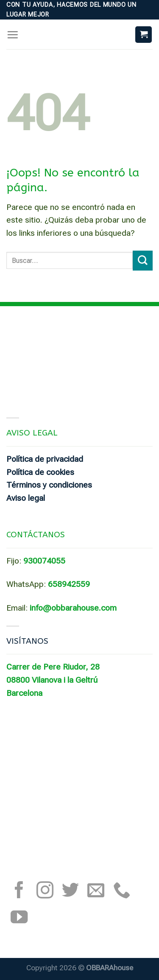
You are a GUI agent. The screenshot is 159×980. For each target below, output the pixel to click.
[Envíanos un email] (96, 891)
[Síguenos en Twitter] (70, 891)
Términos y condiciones (49, 485)
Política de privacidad (45, 459)
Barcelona (24, 693)
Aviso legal (26, 498)
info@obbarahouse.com (73, 608)
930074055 (44, 561)
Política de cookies (40, 472)
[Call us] (122, 891)
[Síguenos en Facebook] (19, 891)
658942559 (69, 584)
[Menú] (13, 35)
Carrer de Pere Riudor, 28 (53, 667)
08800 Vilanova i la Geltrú (52, 680)
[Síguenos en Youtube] (19, 919)
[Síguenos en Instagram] (45, 891)
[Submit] (143, 261)
